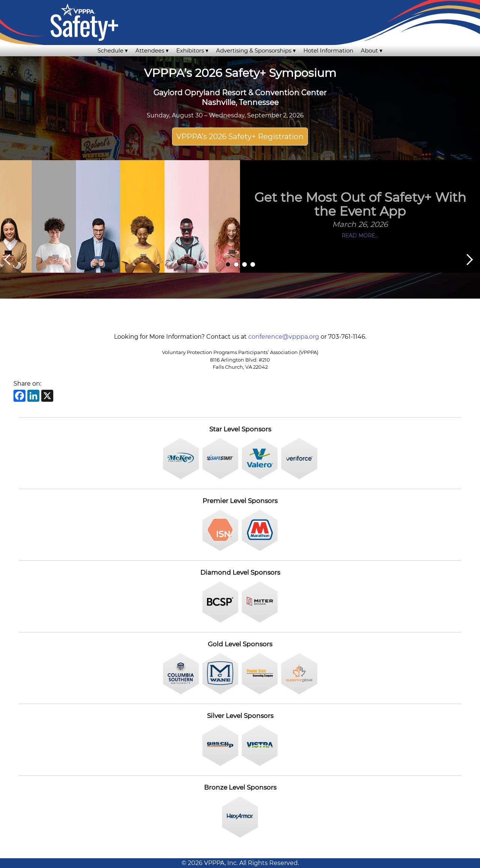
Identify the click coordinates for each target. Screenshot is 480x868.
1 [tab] (228, 264)
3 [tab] (244, 264)
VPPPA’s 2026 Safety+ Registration (240, 137)
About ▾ (372, 50)
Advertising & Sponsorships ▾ (256, 50)
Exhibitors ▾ (192, 50)
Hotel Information (328, 50)
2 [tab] (236, 264)
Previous (7, 260)
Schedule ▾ (113, 50)
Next (470, 260)
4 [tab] (253, 264)
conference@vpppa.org (284, 337)
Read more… (360, 236)
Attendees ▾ (152, 50)
